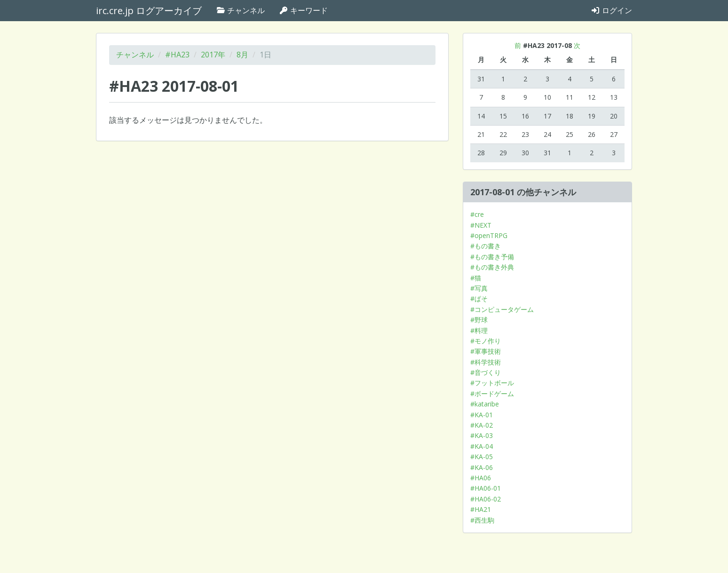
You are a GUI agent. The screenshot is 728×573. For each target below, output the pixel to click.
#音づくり (486, 372)
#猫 (476, 278)
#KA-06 (482, 467)
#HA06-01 (486, 488)
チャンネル (240, 10)
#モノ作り (486, 341)
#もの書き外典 (492, 267)
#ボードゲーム (492, 394)
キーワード (303, 10)
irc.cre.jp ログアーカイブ (149, 11)
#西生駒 (482, 520)
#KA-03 (482, 435)
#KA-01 (482, 415)
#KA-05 (482, 457)
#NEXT (481, 225)
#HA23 (177, 55)
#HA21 (481, 509)
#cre (477, 214)
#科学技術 (486, 362)
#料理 (479, 330)
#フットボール (492, 383)
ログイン (611, 10)
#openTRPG (489, 235)
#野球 (479, 320)
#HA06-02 (486, 499)
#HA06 (481, 478)
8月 (242, 55)
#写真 (479, 288)
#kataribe (485, 404)
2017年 (213, 55)
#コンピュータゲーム (502, 309)
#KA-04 (482, 446)
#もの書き (486, 246)
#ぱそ (479, 298)
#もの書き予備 (492, 257)
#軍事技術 (486, 351)
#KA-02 (482, 425)
